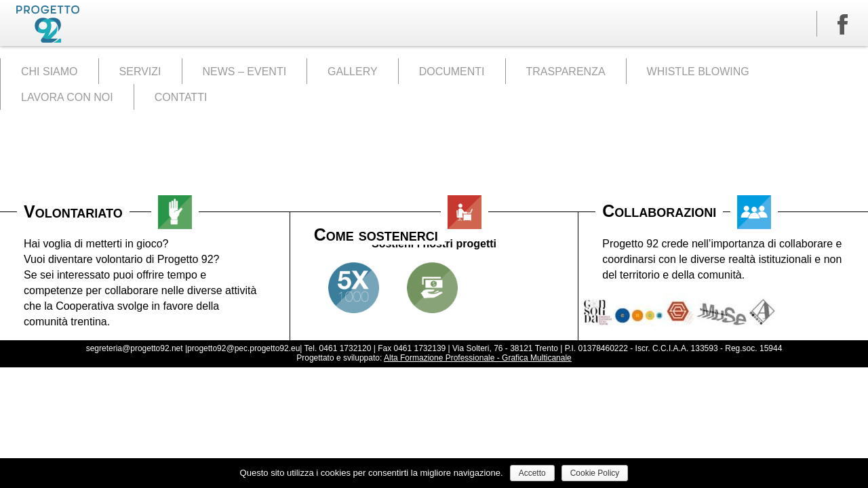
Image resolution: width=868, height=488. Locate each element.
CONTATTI (181, 97)
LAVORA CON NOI (67, 97)
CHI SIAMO (50, 72)
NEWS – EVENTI (245, 72)
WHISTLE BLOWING (698, 72)
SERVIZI (140, 72)
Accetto (532, 473)
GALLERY (353, 72)
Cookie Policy (595, 473)
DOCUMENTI (452, 72)
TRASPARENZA (566, 72)
